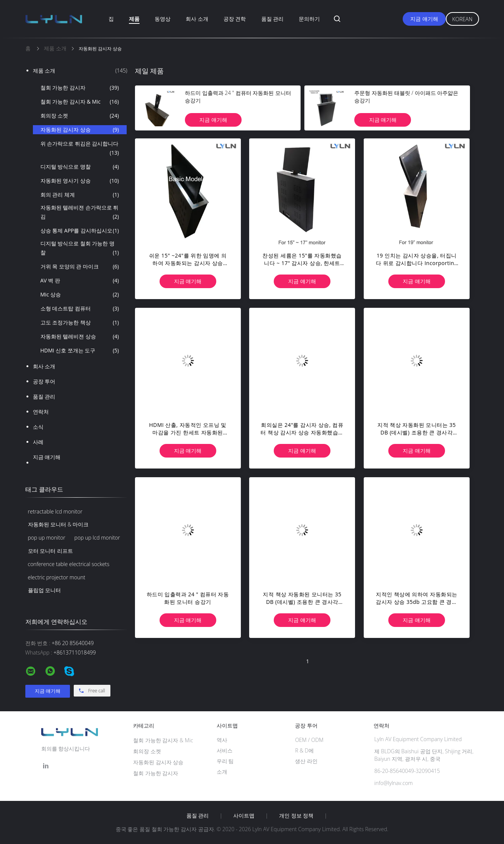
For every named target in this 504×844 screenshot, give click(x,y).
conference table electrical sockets (69, 564)
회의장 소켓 (80, 116)
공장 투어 (44, 381)
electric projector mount (57, 577)
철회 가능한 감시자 (80, 88)
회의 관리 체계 (80, 195)
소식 (38, 427)
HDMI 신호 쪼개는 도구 (80, 351)
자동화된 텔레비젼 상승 (80, 337)
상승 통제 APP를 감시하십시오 (80, 231)
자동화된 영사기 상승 (80, 181)
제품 (134, 19)
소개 (222, 772)
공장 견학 (235, 19)
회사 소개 (197, 19)
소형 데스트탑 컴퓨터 (80, 309)
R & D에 (304, 750)
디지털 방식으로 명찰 (80, 167)
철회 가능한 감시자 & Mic (80, 102)
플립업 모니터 (45, 590)
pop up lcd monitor (97, 538)
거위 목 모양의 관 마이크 (80, 267)
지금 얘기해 (424, 19)
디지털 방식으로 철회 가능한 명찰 (80, 248)
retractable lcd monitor (55, 511)
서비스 (225, 750)
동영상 (163, 19)
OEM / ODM (309, 740)
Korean (462, 19)
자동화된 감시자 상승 (80, 130)
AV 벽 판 (80, 281)
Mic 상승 (80, 295)
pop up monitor (47, 538)
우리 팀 (225, 761)
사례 (38, 442)
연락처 (41, 412)
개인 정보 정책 (296, 816)
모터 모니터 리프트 (50, 551)
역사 (222, 740)
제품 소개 (80, 71)
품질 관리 (273, 19)
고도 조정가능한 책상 (80, 323)
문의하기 (309, 19)
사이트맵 (244, 816)
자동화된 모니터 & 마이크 (58, 524)
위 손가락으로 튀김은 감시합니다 (80, 149)
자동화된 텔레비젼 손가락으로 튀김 (80, 213)
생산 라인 (306, 761)
